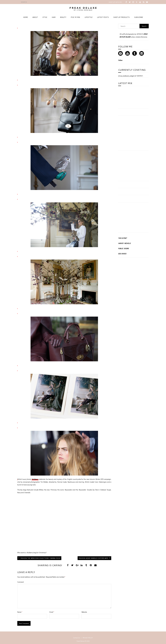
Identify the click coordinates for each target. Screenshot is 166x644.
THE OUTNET (122, 238)
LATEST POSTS (103, 17)
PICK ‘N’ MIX (75, 17)
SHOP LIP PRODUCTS (121, 17)
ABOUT (35, 17)
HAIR (54, 17)
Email (52, 612)
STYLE (45, 17)
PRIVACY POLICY (88, 638)
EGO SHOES (122, 254)
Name (20, 612)
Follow (120, 60)
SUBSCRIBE (139, 17)
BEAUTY (63, 17)
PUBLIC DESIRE (123, 248)
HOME (25, 17)
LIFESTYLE (89, 17)
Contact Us (77, 638)
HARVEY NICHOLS (124, 243)
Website (84, 612)
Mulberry (35, 479)
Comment (21, 582)
